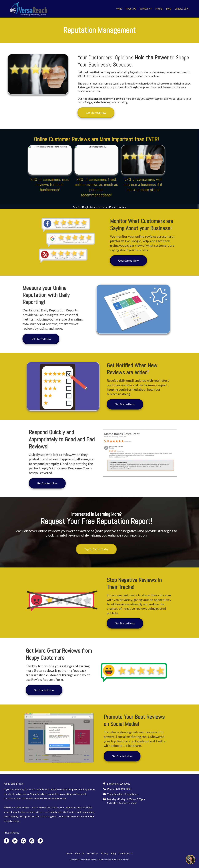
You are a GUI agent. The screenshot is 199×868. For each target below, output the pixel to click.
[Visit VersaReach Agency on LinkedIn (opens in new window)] (15, 841)
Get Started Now (96, 113)
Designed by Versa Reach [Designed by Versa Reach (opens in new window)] (120, 860)
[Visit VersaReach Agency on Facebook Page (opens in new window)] (6, 841)
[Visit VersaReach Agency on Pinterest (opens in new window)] (32, 841)
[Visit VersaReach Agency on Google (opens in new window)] (23, 841)
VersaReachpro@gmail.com (123, 794)
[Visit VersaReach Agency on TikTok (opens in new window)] (40, 841)
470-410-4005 (123, 789)
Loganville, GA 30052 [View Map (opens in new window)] (119, 784)
